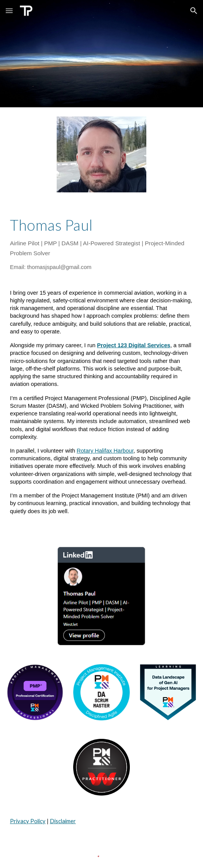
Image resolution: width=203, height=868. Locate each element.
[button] (9, 11)
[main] (101, 244)
